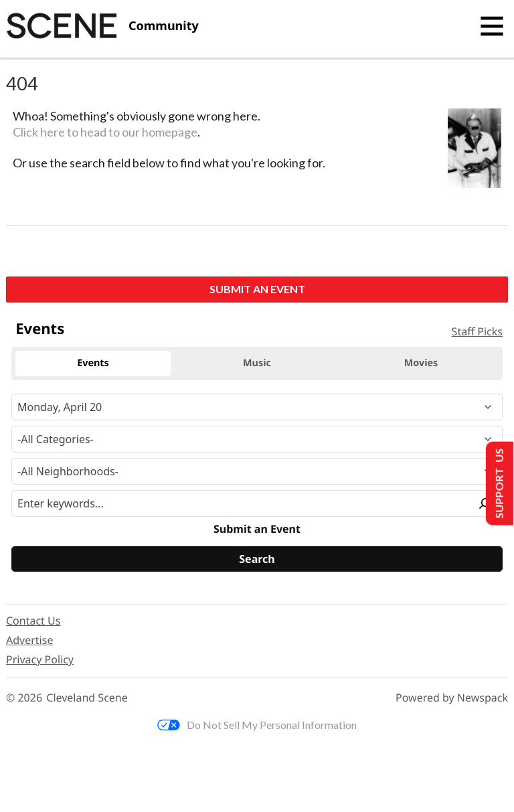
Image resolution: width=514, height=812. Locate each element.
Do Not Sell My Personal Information (257, 725)
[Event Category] (257, 439)
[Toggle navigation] (492, 26)
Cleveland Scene (87, 698)
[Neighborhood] (257, 471)
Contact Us (33, 621)
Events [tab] (93, 363)
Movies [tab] (421, 363)
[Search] (257, 559)
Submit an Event (257, 289)
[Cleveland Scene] (102, 26)
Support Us (498, 484)
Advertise (29, 640)
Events (40, 329)
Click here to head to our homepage (105, 132)
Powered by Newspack (452, 698)
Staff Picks (477, 331)
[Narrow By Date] (257, 407)
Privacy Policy (40, 659)
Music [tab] (257, 363)
